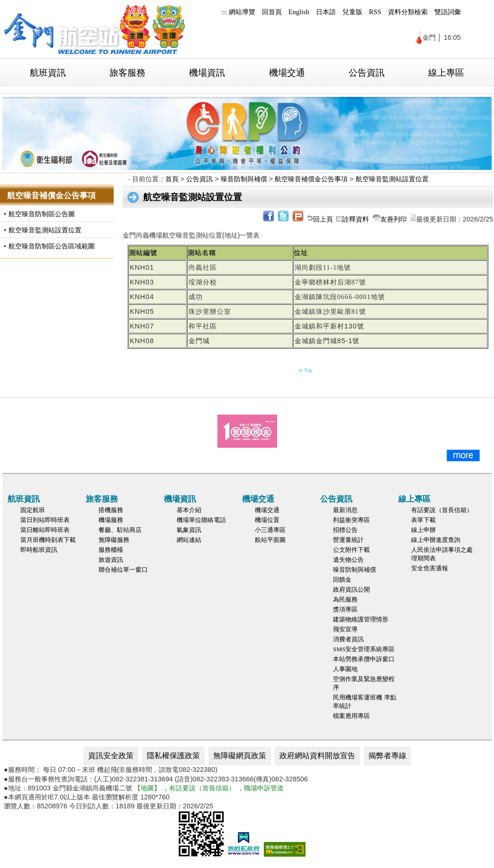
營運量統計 (348, 540)
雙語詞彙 (448, 12)
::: (224, 12)
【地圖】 (147, 788)
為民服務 (345, 599)
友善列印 (394, 219)
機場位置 (267, 520)
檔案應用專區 (351, 716)
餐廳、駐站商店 (120, 530)
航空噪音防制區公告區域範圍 (52, 246)
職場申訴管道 (264, 788)
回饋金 (342, 580)
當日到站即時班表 (45, 520)
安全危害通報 (430, 568)
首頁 (172, 179)
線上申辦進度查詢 (436, 540)
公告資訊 (367, 73)
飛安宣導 (345, 629)
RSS (375, 12)
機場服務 (111, 520)
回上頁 (323, 219)
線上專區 (446, 73)
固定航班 (33, 510)
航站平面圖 (270, 540)
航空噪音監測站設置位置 (45, 230)
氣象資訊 (189, 530)
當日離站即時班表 (45, 530)
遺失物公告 (348, 560)
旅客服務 (127, 73)
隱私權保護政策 (173, 756)
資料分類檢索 (408, 12)
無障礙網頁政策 (240, 756)
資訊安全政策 (111, 756)
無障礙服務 (114, 540)
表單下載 (423, 520)
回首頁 (272, 12)
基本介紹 (189, 510)
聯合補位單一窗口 (123, 570)
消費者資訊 (348, 639)
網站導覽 (242, 12)
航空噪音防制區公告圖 (42, 214)
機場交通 (287, 73)
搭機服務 (111, 510)
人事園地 (345, 669)
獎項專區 (345, 609)
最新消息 (345, 510)
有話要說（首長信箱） (442, 510)
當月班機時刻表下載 (48, 540)
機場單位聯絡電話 (201, 520)
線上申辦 (423, 530)
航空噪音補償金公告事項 (311, 179)
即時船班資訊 (39, 550)
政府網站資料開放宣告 (317, 756)
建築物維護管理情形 (361, 619)
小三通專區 (270, 530)
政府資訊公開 (351, 589)
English (299, 12)
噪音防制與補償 (244, 179)
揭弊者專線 (387, 756)
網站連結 (189, 540)
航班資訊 (48, 73)
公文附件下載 (351, 550)
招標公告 (345, 530)
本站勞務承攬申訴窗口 (364, 659)
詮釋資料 (356, 219)
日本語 (326, 12)
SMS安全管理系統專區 (364, 649)
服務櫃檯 (111, 550)
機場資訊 (207, 73)
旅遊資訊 (111, 560)
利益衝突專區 (351, 520)
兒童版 (352, 12)
